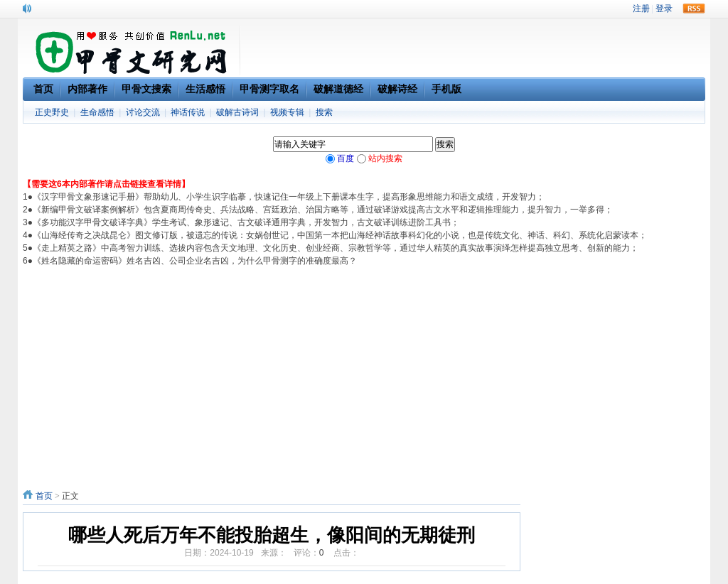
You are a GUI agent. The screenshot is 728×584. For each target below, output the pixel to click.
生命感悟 (97, 112)
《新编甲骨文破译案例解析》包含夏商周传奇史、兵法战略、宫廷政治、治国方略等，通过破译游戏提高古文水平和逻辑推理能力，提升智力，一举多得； (323, 210)
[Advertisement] (364, 374)
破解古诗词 (237, 112)
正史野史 (52, 112)
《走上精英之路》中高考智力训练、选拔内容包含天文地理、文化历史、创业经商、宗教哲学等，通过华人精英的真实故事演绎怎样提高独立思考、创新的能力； (336, 248)
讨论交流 (143, 112)
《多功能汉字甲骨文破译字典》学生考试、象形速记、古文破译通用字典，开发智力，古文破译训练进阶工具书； (246, 222)
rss (694, 9)
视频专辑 (287, 112)
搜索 (324, 112)
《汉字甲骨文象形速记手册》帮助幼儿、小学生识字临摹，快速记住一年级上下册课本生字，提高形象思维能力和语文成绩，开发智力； (289, 197)
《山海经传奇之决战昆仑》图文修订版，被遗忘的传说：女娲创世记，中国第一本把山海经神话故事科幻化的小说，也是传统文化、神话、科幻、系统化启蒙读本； (340, 235)
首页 (44, 496)
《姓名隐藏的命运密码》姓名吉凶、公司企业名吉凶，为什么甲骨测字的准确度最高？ (195, 261)
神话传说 (188, 112)
